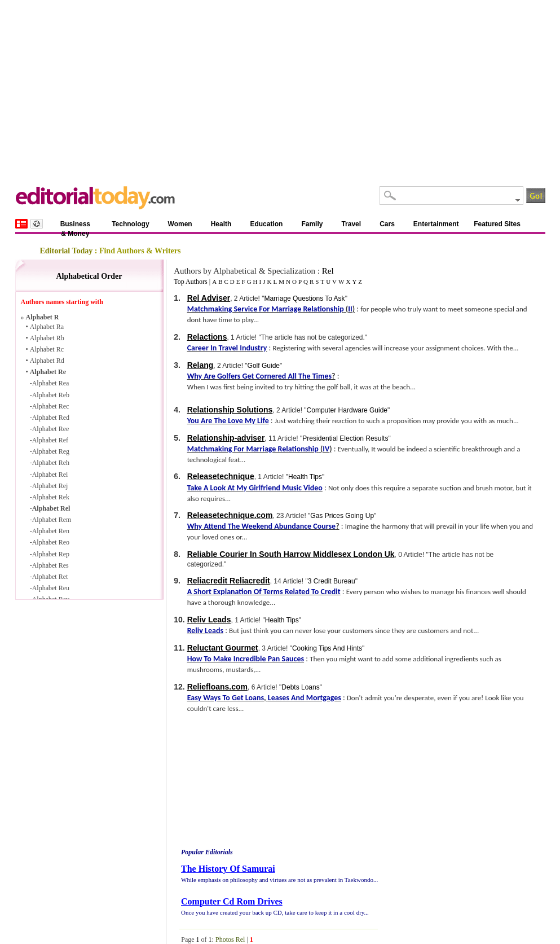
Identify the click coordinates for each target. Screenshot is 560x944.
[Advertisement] (280, 85)
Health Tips (305, 477)
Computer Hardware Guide (347, 410)
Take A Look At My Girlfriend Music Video (255, 488)
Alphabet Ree (51, 429)
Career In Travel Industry (227, 348)
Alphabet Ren (51, 531)
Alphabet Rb (47, 338)
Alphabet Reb (51, 395)
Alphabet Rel (51, 508)
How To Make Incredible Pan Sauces (246, 659)
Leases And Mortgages (305, 698)
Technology (130, 224)
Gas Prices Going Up (342, 516)
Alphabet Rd (47, 361)
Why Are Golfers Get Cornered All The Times (259, 376)
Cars (387, 224)
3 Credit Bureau (332, 581)
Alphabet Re (48, 372)
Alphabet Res (50, 565)
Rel (328, 271)
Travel (351, 224)
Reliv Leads (205, 631)
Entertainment (436, 224)
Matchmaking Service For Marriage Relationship (266, 309)
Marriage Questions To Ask (304, 298)
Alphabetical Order (89, 276)
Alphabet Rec (51, 406)
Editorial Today (67, 251)
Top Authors (191, 282)
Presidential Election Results (345, 438)
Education (266, 224)
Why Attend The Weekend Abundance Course (261, 526)
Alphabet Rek (51, 497)
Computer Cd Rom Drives (232, 901)
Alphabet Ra (47, 327)
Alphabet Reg (51, 451)
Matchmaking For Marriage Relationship (253, 449)
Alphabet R (43, 317)
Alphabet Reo (51, 542)
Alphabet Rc (47, 349)
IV (326, 449)
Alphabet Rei (50, 475)
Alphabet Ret (50, 577)
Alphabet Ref (50, 440)
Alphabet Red (51, 418)
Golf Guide (264, 366)
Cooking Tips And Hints (327, 648)
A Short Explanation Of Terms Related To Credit (264, 592)
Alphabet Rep (51, 554)
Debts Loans (300, 687)
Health (221, 224)
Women (180, 224)
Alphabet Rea (51, 383)
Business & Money (75, 226)
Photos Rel (230, 939)
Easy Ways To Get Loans (226, 698)
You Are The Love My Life (228, 421)
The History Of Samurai (228, 869)
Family (312, 224)
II (350, 309)
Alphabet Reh (51, 463)
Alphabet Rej (50, 486)
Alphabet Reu (51, 588)
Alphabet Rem (52, 520)
